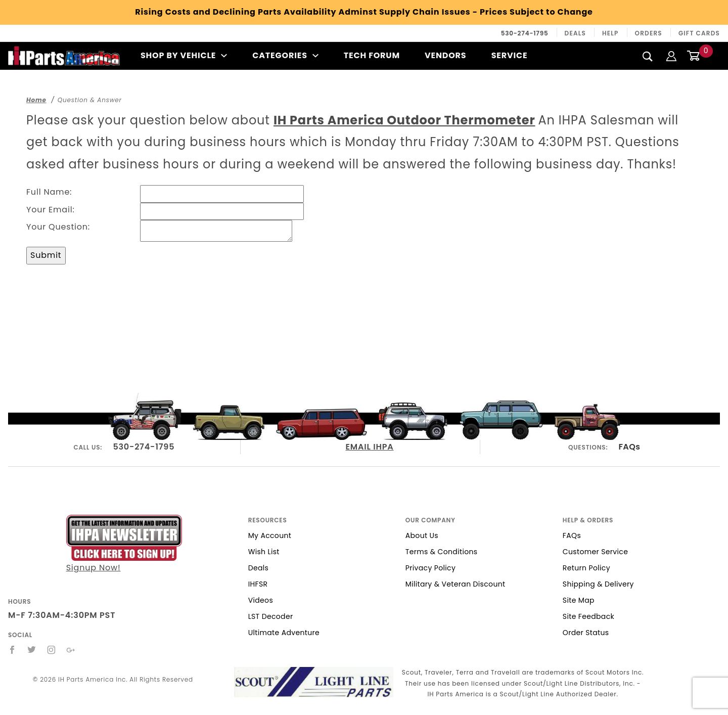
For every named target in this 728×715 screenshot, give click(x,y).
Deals (575, 33)
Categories (285, 55)
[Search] (648, 56)
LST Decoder (271, 616)
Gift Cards (699, 33)
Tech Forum (372, 55)
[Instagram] (52, 650)
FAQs (629, 447)
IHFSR (258, 584)
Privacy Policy (430, 568)
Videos (261, 600)
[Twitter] (32, 650)
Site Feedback (588, 616)
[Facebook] (12, 650)
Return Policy (586, 568)
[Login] (671, 55)
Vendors (445, 55)
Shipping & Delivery (598, 584)
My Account (270, 535)
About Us (422, 535)
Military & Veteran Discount (456, 584)
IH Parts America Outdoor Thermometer (404, 120)
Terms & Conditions (442, 552)
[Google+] (71, 650)
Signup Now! (124, 544)
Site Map (579, 600)
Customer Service (595, 552)
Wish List (264, 552)
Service (510, 55)
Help (610, 33)
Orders (649, 33)
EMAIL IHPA (369, 447)
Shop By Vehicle (184, 55)
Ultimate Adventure (284, 633)
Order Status (586, 633)
